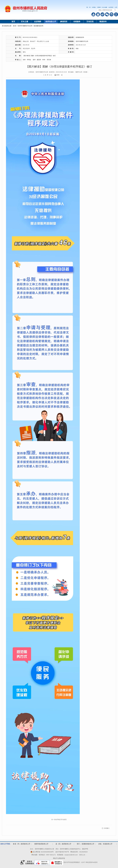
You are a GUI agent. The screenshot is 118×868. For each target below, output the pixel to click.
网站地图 (34, 855)
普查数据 (93, 14)
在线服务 (77, 22)
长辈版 (94, 7)
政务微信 (107, 14)
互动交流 (90, 22)
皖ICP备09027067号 (62, 852)
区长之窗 (25, 22)
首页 (13, 22)
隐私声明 (85, 849)
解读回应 (64, 22)
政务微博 (102, 14)
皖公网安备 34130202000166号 (42, 852)
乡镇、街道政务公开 (105, 844)
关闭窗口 (107, 828)
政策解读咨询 (39, 26)
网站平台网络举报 (59, 858)
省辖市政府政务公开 (41, 844)
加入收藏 (105, 7)
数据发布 (103, 22)
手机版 (116, 14)
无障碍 (99, 7)
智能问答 (98, 14)
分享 (116, 7)
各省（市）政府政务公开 (22, 844)
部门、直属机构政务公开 (86, 844)
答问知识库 (112, 14)
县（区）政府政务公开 (63, 844)
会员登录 (111, 7)
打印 (58, 75)
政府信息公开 (51, 22)
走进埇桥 (38, 22)
